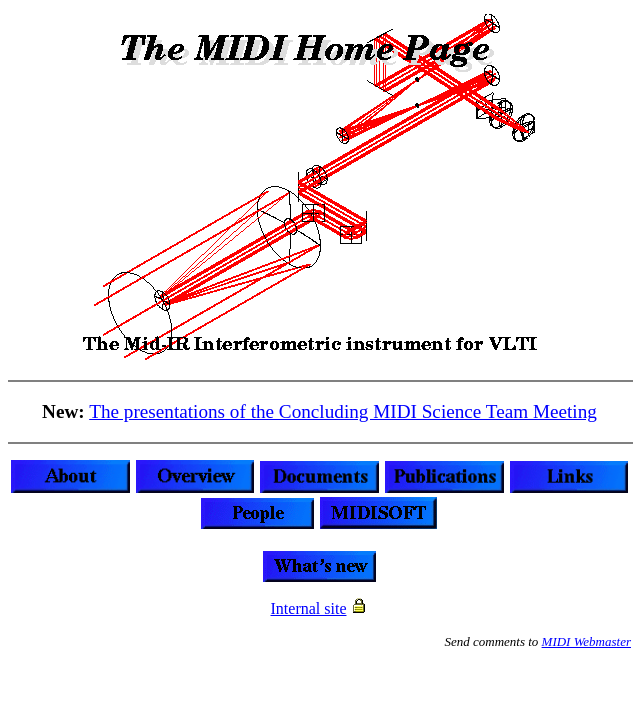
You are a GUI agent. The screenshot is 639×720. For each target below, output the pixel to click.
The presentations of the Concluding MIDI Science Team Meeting (343, 411)
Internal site (309, 608)
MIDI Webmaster (586, 641)
